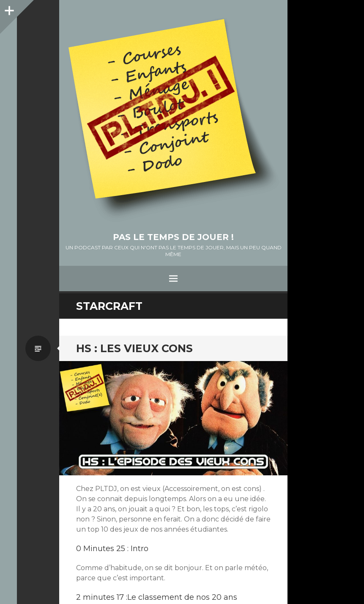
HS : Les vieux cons (134, 348)
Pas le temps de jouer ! (173, 237)
